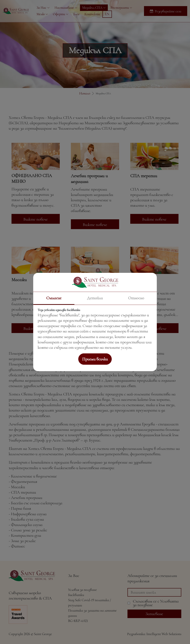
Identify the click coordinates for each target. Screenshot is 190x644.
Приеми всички (95, 359)
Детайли (95, 298)
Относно (136, 298)
